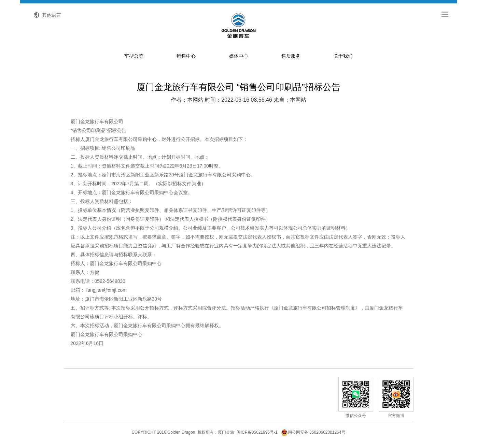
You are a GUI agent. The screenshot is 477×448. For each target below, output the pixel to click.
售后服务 (291, 56)
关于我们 (343, 56)
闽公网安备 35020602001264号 (313, 432)
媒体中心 (239, 56)
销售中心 (186, 56)
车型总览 (134, 56)
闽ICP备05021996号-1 (257, 432)
